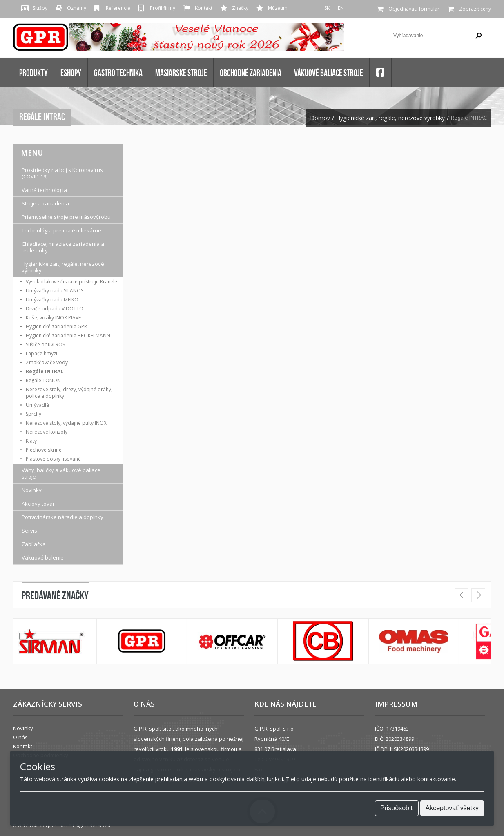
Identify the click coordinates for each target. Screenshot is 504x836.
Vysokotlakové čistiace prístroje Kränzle (71, 282)
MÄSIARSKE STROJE (181, 73)
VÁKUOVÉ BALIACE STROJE (329, 73)
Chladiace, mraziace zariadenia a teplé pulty (63, 247)
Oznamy (77, 8)
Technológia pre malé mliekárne (61, 230)
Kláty (31, 441)
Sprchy (33, 414)
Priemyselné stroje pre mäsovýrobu (66, 217)
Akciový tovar (38, 504)
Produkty (33, 73)
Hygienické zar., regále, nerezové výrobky (390, 118)
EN (341, 8)
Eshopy (71, 73)
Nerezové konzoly (47, 432)
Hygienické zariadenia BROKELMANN (68, 336)
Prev (462, 595)
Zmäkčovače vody (47, 362)
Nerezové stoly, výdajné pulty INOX (66, 423)
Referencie (118, 8)
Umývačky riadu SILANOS (55, 291)
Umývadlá (37, 405)
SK (327, 8)
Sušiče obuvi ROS (45, 344)
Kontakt (204, 8)
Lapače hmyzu (42, 353)
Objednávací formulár (414, 9)
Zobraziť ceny (475, 9)
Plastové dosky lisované (53, 459)
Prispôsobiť (397, 808)
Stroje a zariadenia (45, 203)
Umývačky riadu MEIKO (52, 300)
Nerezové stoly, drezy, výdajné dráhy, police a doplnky (69, 393)
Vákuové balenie (43, 557)
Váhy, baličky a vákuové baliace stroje (61, 473)
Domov (320, 118)
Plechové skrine (44, 450)
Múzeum (278, 8)
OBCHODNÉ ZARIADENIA (251, 73)
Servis (29, 531)
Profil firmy (163, 8)
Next (478, 595)
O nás (20, 737)
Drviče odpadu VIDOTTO (55, 309)
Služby (40, 8)
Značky (240, 8)
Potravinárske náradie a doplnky (62, 517)
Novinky (32, 490)
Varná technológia (44, 190)
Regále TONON (43, 380)
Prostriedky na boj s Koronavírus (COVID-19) (62, 173)
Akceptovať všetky (452, 808)
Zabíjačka (34, 544)
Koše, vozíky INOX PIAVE (53, 318)
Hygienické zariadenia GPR (56, 327)
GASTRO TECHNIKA (118, 73)
